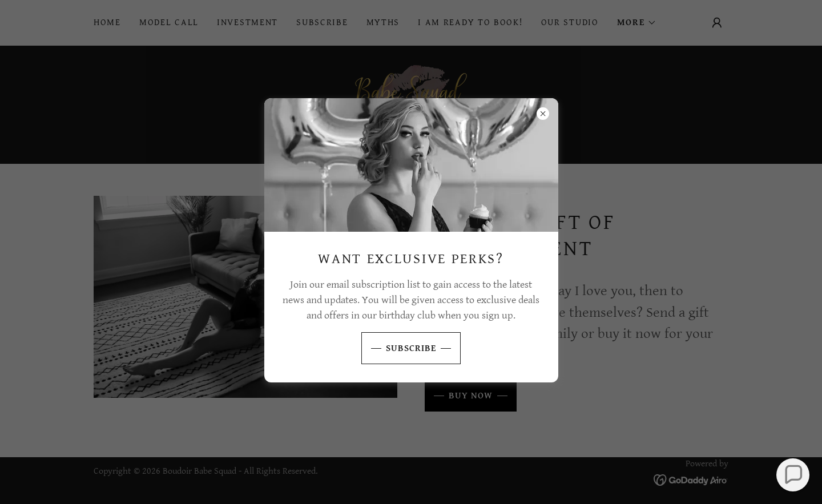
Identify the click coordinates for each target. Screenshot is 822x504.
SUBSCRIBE (399, 348)
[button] (793, 475)
